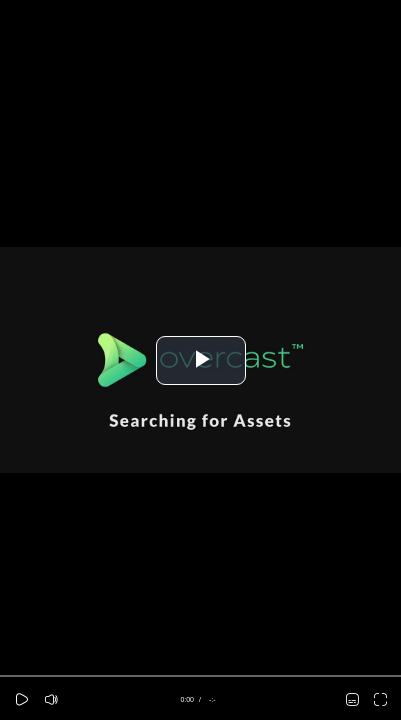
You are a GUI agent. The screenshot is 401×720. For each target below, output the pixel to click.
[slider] (200, 676)
